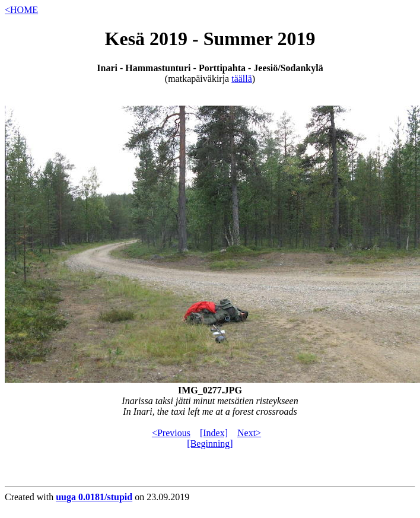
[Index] (214, 433)
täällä (242, 79)
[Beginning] (210, 444)
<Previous (171, 433)
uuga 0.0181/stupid (94, 497)
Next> (249, 433)
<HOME (21, 10)
